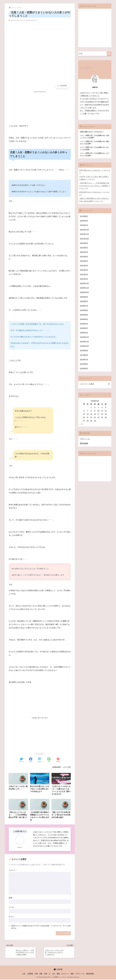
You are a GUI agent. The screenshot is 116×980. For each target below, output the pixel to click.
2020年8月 (84, 303)
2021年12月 (85, 230)
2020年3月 (84, 325)
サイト (11, 917)
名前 (11, 898)
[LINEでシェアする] (49, 760)
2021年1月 (84, 280)
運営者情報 (84, 446)
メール (12, 908)
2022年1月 (84, 225)
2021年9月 (84, 244)
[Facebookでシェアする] (31, 760)
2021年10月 (85, 239)
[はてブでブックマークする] (40, 760)
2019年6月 (84, 366)
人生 (64, 767)
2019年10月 (85, 348)
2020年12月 (85, 284)
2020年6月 (84, 312)
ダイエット (65, 975)
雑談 (72, 975)
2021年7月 (84, 253)
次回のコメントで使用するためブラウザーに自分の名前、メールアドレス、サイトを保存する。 (41, 927)
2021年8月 (84, 248)
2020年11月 (85, 289)
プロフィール (85, 441)
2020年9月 (84, 298)
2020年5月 (84, 316)
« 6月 (81, 426)
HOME (58, 970)
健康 (58, 975)
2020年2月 (84, 330)
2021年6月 (84, 257)
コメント (13, 871)
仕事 (36, 975)
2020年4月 (84, 321)
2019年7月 (84, 362)
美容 (46, 975)
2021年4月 (84, 266)
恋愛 (69, 767)
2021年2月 (84, 275)
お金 (24, 975)
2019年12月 (85, 339)
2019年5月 (84, 371)
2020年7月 (84, 307)
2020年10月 (85, 293)
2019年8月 (84, 357)
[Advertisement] (40, 108)
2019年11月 (85, 343)
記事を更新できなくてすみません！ (91, 171)
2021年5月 (84, 262)
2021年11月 (85, 234)
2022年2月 (84, 221)
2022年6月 (84, 216)
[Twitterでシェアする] (21, 760)
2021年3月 (84, 271)
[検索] (109, 54)
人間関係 (30, 975)
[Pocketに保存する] (58, 760)
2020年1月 (84, 334)
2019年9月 (84, 353)
